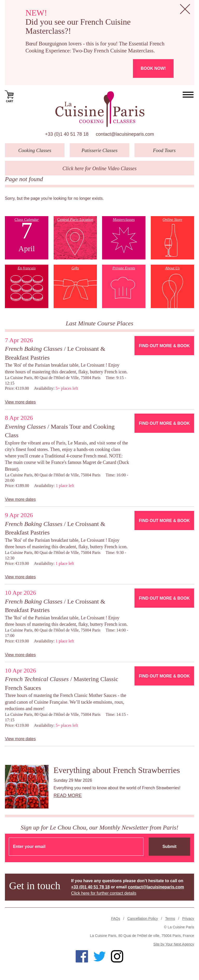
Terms (170, 919)
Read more (68, 796)
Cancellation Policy (143, 919)
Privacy (188, 919)
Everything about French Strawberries (117, 770)
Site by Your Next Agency (174, 944)
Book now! (153, 68)
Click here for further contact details (104, 893)
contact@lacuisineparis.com (125, 134)
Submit (169, 847)
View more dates (20, 402)
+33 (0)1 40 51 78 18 (67, 134)
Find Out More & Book (164, 346)
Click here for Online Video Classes (99, 168)
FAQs (116, 919)
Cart (10, 96)
